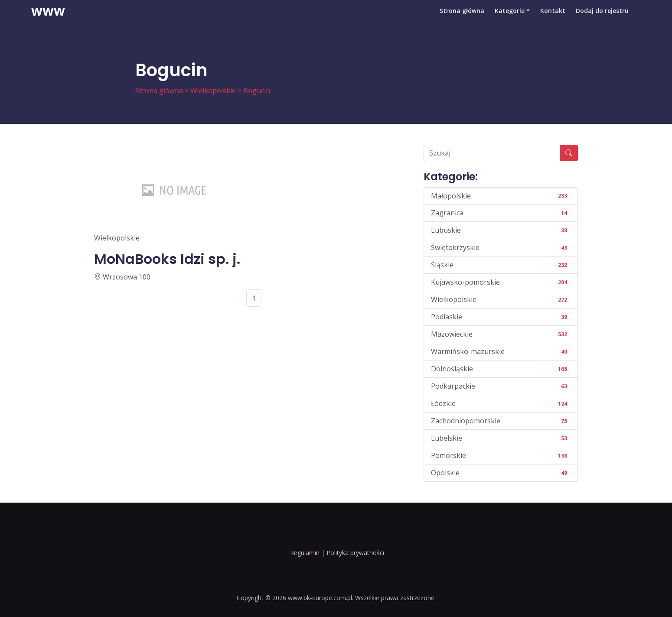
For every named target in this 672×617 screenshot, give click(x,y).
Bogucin (257, 91)
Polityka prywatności (355, 553)
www (48, 19)
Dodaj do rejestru (602, 19)
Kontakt (553, 19)
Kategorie (510, 19)
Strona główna (462, 19)
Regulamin (305, 553)
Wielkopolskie (213, 91)
